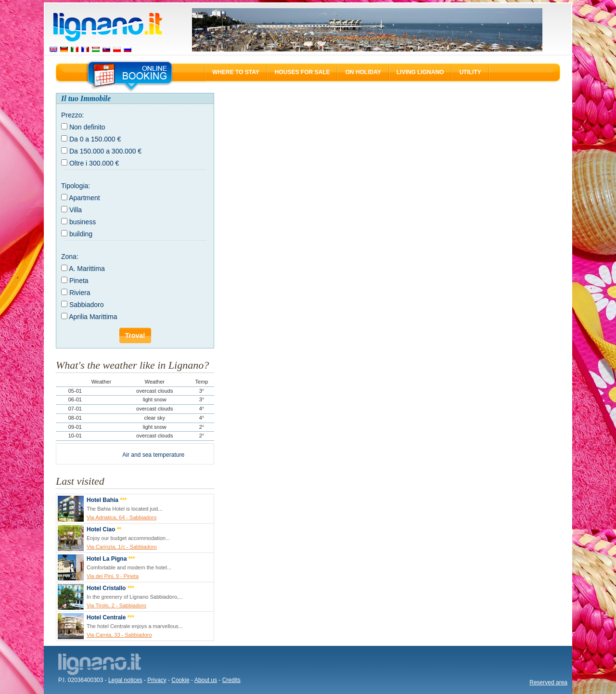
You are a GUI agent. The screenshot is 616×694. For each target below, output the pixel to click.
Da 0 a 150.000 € (95, 139)
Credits (231, 680)
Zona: (70, 257)
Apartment (84, 198)
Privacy (157, 680)
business (83, 222)
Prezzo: (72, 115)
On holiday (363, 72)
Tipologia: (76, 186)
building (81, 234)
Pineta (79, 281)
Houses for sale (302, 72)
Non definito (87, 127)
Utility (470, 72)
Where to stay (236, 72)
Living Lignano (420, 72)
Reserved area (548, 682)
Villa (76, 210)
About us (206, 680)
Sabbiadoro (87, 305)
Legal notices (125, 680)
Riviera (80, 293)
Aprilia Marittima (93, 317)
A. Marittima (87, 269)
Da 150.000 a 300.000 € (105, 151)
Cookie (180, 680)
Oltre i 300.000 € (94, 163)
